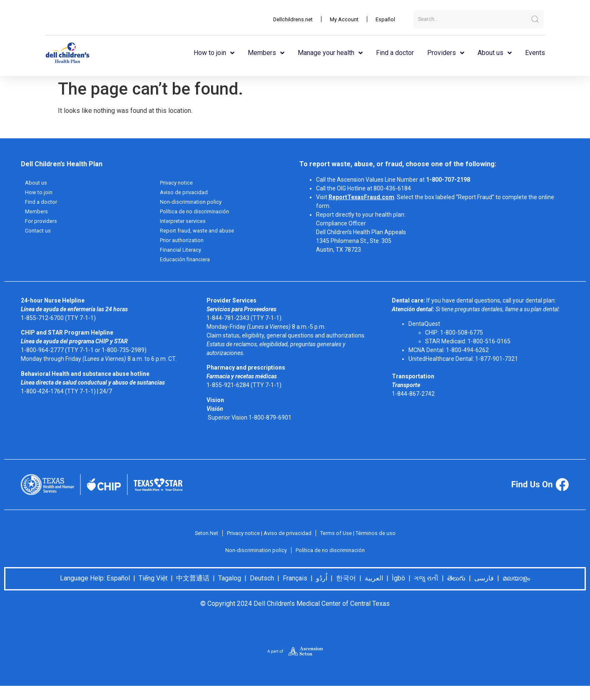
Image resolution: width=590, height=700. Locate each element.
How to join (214, 53)
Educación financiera (187, 263)
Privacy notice (178, 183)
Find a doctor (395, 53)
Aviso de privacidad (185, 193)
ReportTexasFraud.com (361, 197)
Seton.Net (199, 537)
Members (266, 53)
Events (535, 53)
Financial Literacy (182, 253)
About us (495, 53)
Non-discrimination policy (193, 203)
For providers (42, 223)
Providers (446, 53)
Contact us (39, 233)
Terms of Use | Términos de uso (362, 537)
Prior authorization (184, 243)
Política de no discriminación (197, 213)
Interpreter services (185, 223)
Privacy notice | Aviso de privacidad (267, 537)
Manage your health (330, 53)
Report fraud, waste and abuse (200, 233)
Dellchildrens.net (287, 19)
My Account (342, 19)
